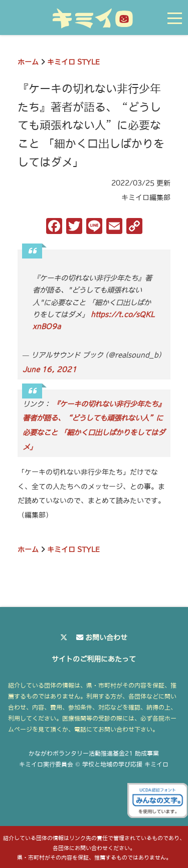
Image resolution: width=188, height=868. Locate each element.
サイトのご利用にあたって (94, 659)
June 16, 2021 (50, 369)
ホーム (28, 62)
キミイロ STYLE (73, 62)
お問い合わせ (106, 637)
